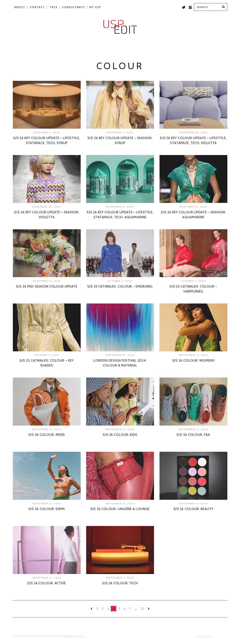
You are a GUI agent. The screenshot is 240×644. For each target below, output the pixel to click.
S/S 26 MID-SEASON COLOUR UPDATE (47, 286)
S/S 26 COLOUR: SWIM (47, 509)
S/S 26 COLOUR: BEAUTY (193, 509)
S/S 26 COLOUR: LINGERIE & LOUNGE (120, 509)
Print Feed (214, 44)
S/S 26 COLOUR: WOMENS (193, 360)
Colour (23, 44)
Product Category (108, 44)
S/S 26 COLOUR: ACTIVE (47, 583)
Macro (46, 44)
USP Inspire (149, 44)
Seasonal (70, 44)
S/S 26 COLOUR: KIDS (120, 435)
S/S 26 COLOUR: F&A (193, 435)
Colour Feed (182, 44)
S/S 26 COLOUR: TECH (120, 583)
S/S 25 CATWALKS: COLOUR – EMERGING (120, 286)
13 (142, 609)
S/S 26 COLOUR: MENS (47, 435)
